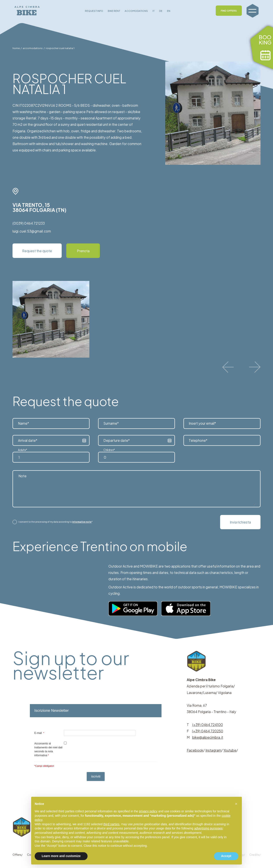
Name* (23, 423)
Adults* (23, 450)
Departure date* (117, 440)
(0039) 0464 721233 (29, 223)
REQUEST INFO (94, 11)
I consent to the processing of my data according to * (56, 522)
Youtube (230, 750)
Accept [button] (226, 856)
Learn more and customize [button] (61, 856)
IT (154, 11)
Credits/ (255, 855)
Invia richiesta (240, 522)
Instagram (213, 750)
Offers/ (17, 855)
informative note (82, 522)
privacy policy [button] (148, 811)
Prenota (83, 251)
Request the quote (37, 251)
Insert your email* (202, 423)
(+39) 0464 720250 (208, 731)
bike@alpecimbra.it (208, 737)
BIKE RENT (114, 11)
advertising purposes (208, 828)
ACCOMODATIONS (136, 11)
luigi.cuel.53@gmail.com (32, 231)
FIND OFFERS (229, 11)
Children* (109, 450)
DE (161, 11)
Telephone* (198, 440)
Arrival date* (28, 440)
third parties (111, 824)
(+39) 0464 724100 (208, 725)
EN (169, 11)
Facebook (195, 750)
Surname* (111, 423)
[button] (236, 804)
